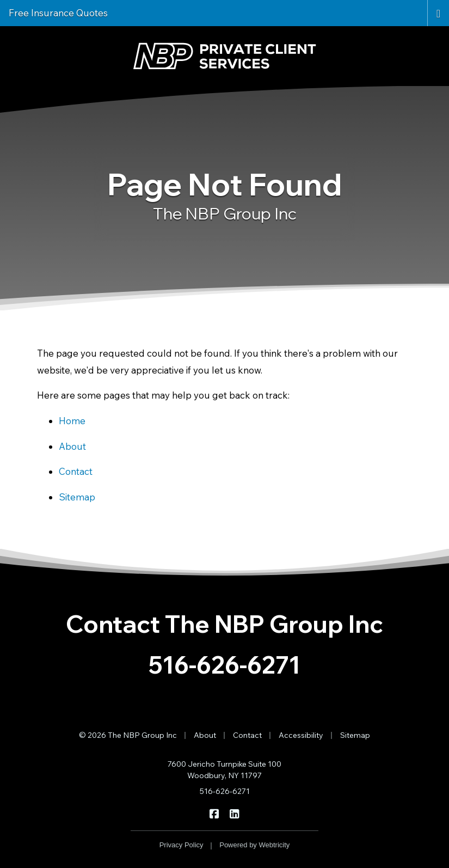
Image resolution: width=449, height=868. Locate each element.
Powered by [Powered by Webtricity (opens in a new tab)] (254, 845)
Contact (76, 471)
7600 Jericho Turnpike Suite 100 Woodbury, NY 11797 (224, 770)
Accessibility (301, 735)
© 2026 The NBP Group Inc (128, 735)
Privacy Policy (182, 845)
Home (72, 421)
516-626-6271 (224, 665)
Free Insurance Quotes (58, 13)
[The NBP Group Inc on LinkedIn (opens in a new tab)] (235, 813)
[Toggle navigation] (438, 13)
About (72, 446)
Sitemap (77, 497)
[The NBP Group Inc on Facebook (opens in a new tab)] (215, 813)
